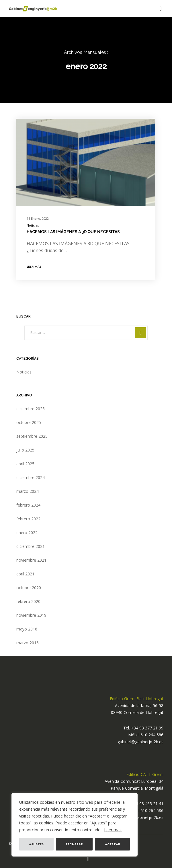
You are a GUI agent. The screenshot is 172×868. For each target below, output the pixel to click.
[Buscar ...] (86, 333)
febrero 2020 (28, 601)
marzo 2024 (28, 491)
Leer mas (113, 830)
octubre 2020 (29, 588)
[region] (75, 825)
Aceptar (113, 844)
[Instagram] (88, 859)
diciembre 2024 (31, 477)
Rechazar (74, 844)
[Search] (140, 333)
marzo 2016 (28, 643)
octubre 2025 (29, 422)
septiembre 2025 (32, 436)
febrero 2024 (28, 505)
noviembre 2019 (31, 615)
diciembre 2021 (31, 546)
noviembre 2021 (31, 560)
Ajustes (36, 844)
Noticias (33, 225)
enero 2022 (27, 533)
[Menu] (159, 9)
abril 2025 (25, 464)
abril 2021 (25, 574)
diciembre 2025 (31, 409)
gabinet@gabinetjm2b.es (140, 742)
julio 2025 (25, 450)
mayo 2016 (27, 629)
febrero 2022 (28, 519)
